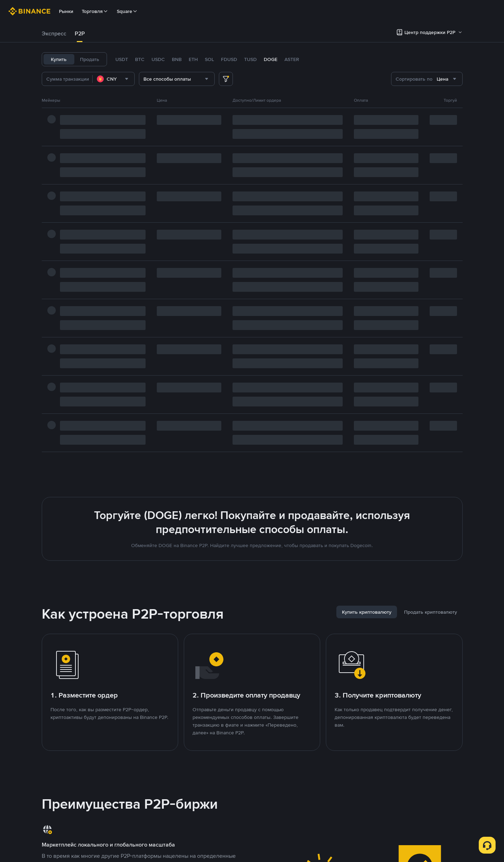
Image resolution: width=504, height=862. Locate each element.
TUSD (250, 59)
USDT (122, 59)
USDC (158, 59)
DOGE (271, 59)
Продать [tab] (90, 59)
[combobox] (113, 79)
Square (127, 11)
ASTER (292, 59)
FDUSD (229, 59)
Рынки (66, 11)
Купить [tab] (59, 59)
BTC (140, 59)
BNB (177, 59)
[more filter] (226, 79)
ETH (193, 59)
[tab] (54, 34)
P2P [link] (80, 33)
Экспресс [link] (54, 33)
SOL (209, 59)
